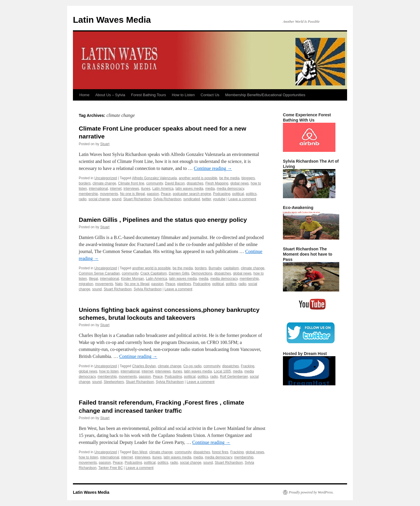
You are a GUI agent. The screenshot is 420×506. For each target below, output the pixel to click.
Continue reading (213, 168)
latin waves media (189, 189)
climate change (104, 183)
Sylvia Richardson (167, 199)
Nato (119, 284)
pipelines (184, 284)
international (98, 189)
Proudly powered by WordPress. (311, 492)
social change (99, 199)
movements (109, 194)
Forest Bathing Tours (148, 95)
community (154, 183)
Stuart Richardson (137, 199)
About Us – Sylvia (110, 95)
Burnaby (215, 268)
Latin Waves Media (112, 20)
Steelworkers (114, 382)
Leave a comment (242, 199)
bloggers (248, 178)
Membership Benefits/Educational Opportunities (265, 95)
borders (85, 183)
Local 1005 (222, 371)
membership (88, 194)
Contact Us (210, 95)
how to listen (109, 371)
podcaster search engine (192, 194)
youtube (219, 199)
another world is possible (198, 178)
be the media (229, 178)
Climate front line (131, 183)
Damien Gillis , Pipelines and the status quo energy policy (163, 220)
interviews (131, 189)
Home (84, 95)
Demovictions (202, 273)
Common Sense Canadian (99, 273)
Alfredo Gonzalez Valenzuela (154, 178)
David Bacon (175, 183)
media (210, 189)
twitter (206, 199)
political (238, 194)
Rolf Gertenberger (234, 377)
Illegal (93, 279)
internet (116, 189)
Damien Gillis (179, 273)
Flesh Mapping (217, 183)
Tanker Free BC (111, 468)
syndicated (191, 199)
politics (251, 194)
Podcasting (222, 194)
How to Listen (183, 95)
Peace (166, 194)
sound (117, 199)
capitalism (231, 268)
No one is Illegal (132, 194)
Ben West (140, 452)
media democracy (230, 189)
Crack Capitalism (154, 273)
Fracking (248, 366)
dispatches (195, 183)
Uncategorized (105, 178)
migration (86, 284)
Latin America (163, 189)
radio (83, 199)
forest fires (220, 452)
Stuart (105, 144)
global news (239, 183)
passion (153, 194)
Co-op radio (193, 366)
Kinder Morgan (133, 279)
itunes (146, 189)
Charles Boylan (144, 366)
